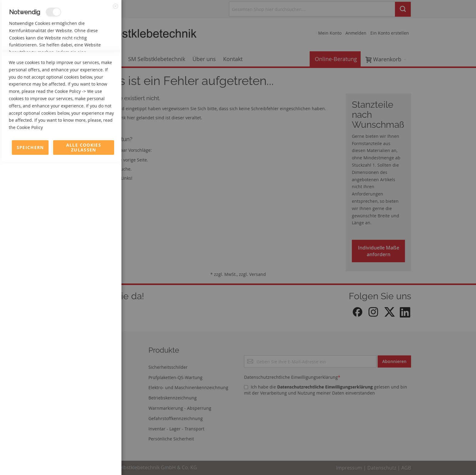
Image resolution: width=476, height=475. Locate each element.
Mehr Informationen (95, 66)
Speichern (30, 460)
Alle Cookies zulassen (84, 460)
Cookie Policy (68, 404)
